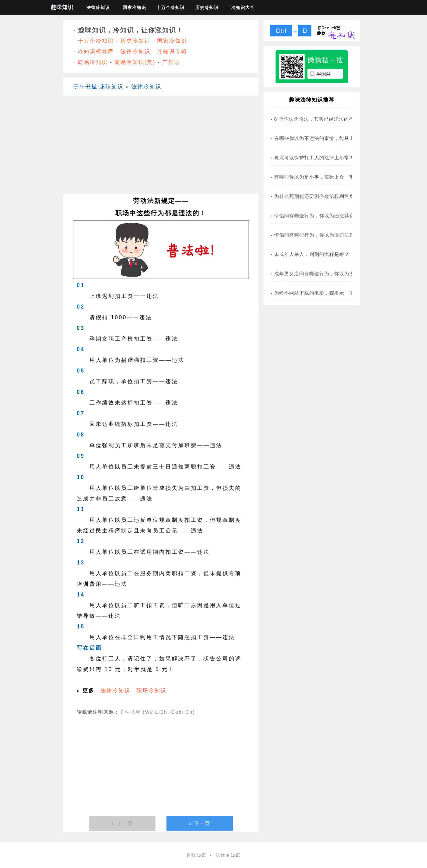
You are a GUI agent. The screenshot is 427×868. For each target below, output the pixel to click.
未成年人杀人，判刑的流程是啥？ (312, 254)
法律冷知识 (98, 7)
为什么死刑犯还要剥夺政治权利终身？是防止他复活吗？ (337, 196)
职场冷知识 (151, 691)
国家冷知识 (134, 7)
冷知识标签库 (96, 51)
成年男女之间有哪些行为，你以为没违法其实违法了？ (334, 274)
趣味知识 (62, 7)
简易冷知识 (93, 62)
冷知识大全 (243, 7)
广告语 (171, 62)
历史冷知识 (207, 7)
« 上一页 (122, 823)
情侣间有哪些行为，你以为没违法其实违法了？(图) (331, 235)
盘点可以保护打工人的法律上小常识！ (317, 158)
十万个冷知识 (170, 7)
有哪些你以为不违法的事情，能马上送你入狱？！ (329, 138)
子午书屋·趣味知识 (98, 86)
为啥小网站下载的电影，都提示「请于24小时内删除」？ (337, 293)
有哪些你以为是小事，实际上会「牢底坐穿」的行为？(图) (339, 177)
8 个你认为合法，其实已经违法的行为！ (319, 119)
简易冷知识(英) (135, 62)
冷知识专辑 (172, 51)
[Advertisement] (161, 147)
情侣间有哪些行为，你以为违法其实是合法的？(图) (331, 216)
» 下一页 (199, 823)
